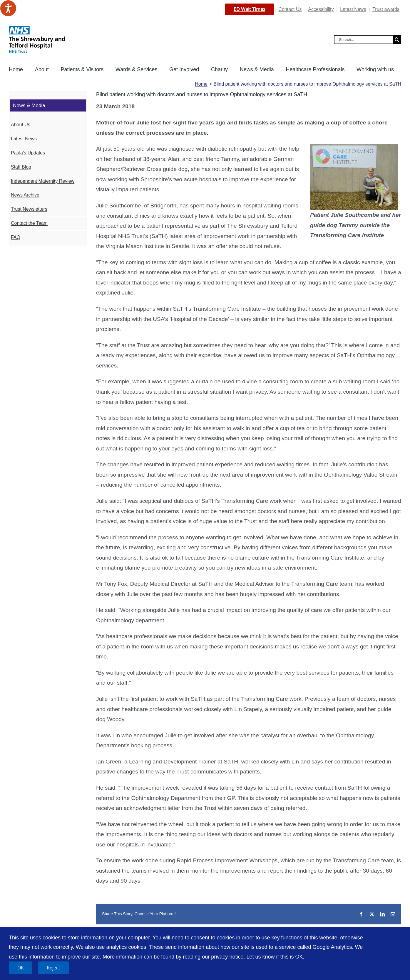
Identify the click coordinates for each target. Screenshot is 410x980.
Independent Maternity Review (43, 181)
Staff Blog (21, 167)
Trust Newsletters (29, 209)
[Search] (397, 40)
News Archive (25, 195)
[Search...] (363, 40)
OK (21, 968)
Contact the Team (29, 223)
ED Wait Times (250, 9)
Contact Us (290, 9)
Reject (53, 968)
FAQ (16, 237)
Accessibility (321, 9)
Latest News (353, 9)
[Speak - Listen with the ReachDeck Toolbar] (8, 8)
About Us (21, 125)
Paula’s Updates (28, 153)
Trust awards (386, 9)
